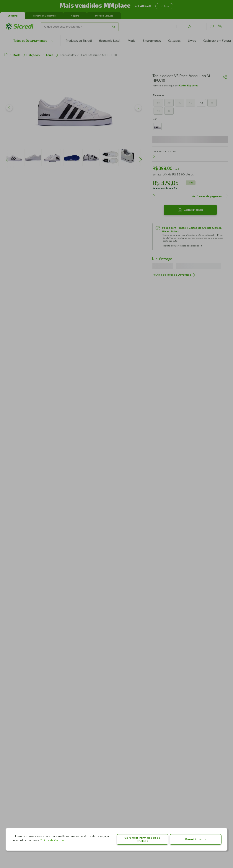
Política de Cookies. (53, 840)
